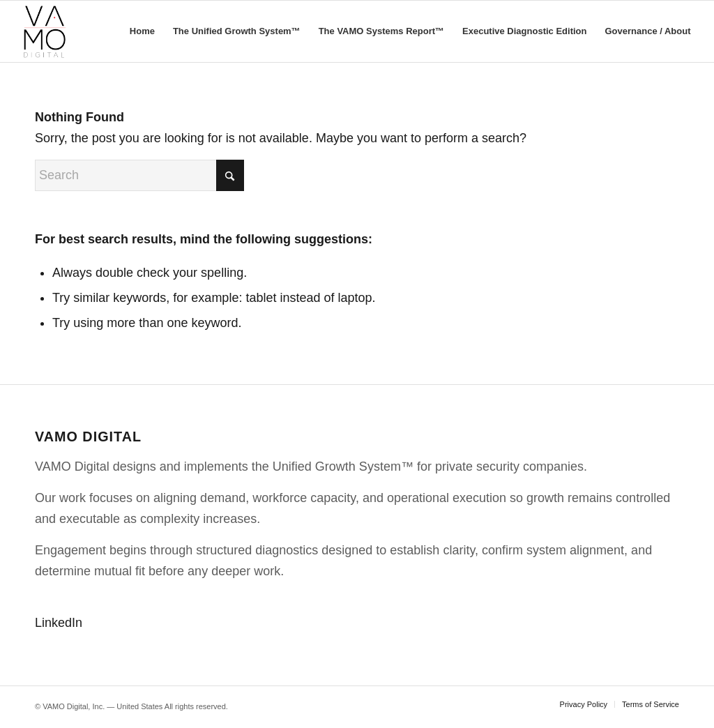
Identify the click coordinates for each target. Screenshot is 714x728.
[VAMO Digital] (45, 31)
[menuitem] (142, 31)
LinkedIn (59, 623)
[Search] (139, 175)
